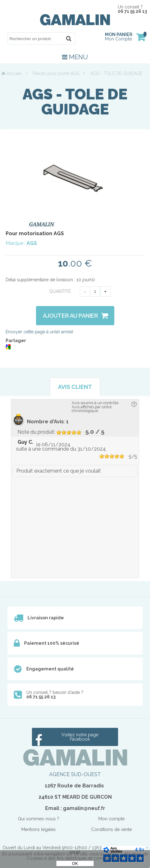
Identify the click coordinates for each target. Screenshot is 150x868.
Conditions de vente (111, 829)
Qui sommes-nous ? (39, 819)
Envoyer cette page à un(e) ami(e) (39, 332)
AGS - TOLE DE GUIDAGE (75, 102)
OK (75, 863)
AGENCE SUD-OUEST (75, 774)
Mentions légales (39, 829)
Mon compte (111, 819)
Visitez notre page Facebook (80, 737)
